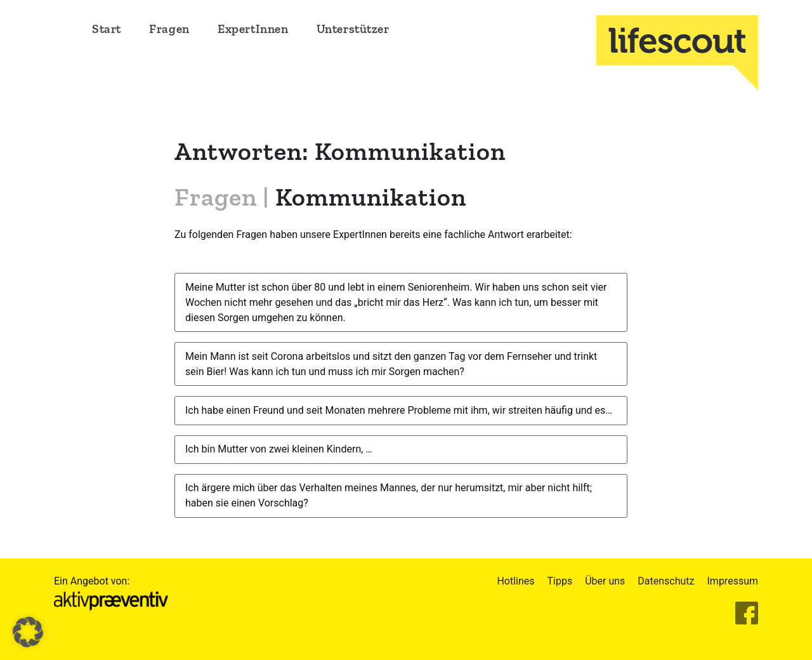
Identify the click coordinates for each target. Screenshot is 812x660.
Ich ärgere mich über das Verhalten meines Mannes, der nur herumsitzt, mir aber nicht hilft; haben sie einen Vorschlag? (389, 495)
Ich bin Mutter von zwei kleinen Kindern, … (279, 449)
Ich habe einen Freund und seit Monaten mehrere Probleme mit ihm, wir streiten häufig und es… (399, 410)
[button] (28, 632)
